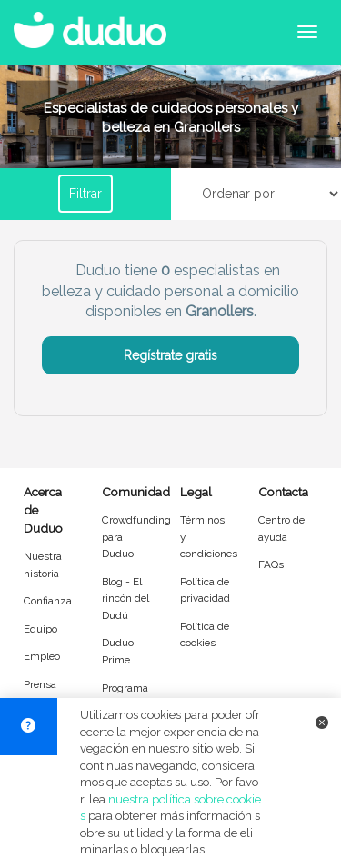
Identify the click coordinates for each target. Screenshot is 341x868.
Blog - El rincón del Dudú (125, 599)
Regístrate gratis (170, 355)
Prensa (40, 684)
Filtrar (85, 194)
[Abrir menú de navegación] (307, 32)
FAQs (271, 564)
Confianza (48, 601)
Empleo (42, 656)
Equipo (40, 629)
